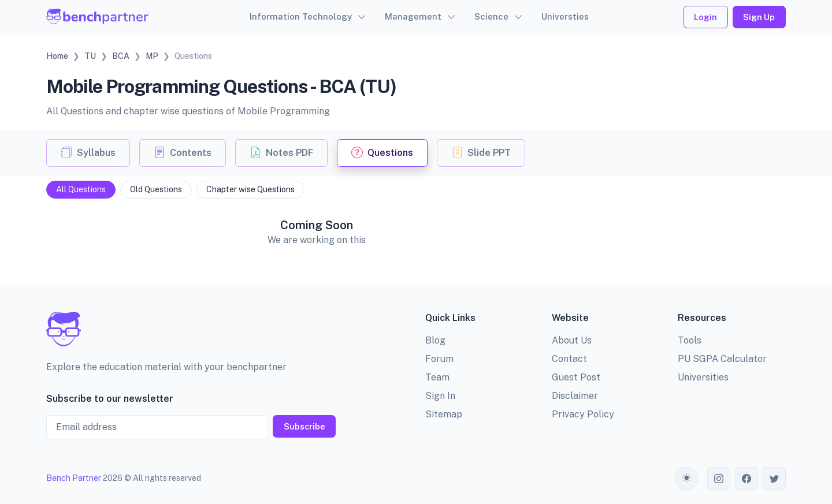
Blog (435, 340)
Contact (569, 359)
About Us (572, 340)
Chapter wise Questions (250, 189)
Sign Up (759, 17)
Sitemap (444, 414)
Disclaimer (575, 396)
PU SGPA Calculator (722, 359)
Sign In (440, 396)
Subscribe (304, 426)
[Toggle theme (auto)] (686, 479)
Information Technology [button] (301, 16)
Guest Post (576, 377)
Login (705, 17)
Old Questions (156, 189)
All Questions (81, 189)
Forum (439, 359)
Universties (565, 16)
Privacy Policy (583, 414)
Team (437, 377)
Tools (690, 340)
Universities (703, 377)
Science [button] (491, 16)
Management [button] (413, 16)
